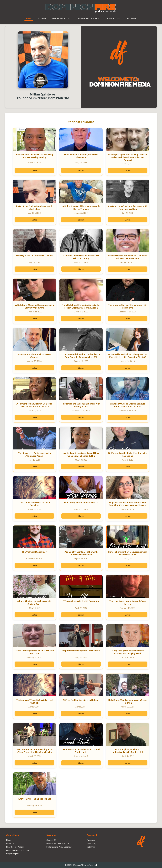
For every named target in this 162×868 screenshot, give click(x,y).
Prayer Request (113, 18)
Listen (34, 170)
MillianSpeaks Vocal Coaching (59, 847)
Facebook (91, 840)
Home (29, 18)
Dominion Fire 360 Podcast (89, 18)
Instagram (91, 847)
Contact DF (131, 18)
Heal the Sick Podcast (61, 18)
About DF (42, 18)
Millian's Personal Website (58, 843)
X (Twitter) (91, 843)
